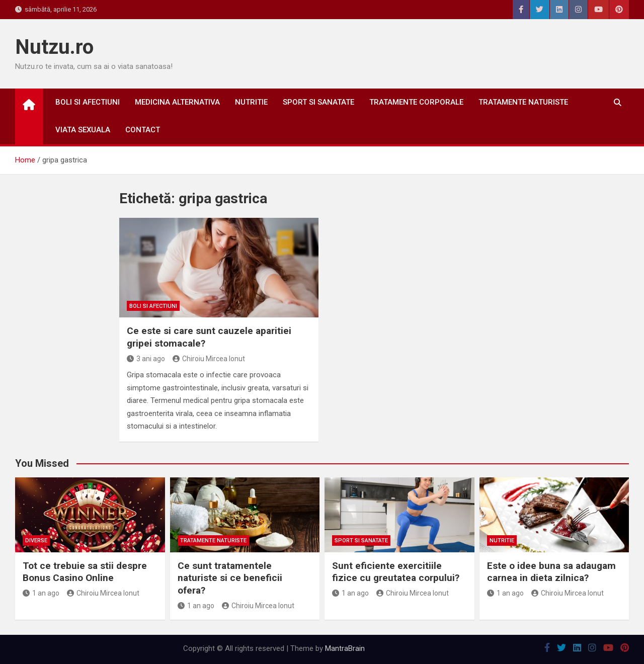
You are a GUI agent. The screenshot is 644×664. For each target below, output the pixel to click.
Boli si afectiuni (88, 102)
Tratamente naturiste (523, 102)
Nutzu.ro (54, 47)
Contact (143, 130)
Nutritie (251, 102)
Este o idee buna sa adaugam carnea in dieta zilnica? (551, 572)
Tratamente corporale (416, 102)
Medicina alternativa (177, 102)
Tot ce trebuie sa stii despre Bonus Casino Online (85, 572)
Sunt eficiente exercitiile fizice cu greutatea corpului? (396, 572)
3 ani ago (146, 359)
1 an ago (41, 593)
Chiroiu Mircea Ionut (209, 359)
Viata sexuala (83, 130)
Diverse (36, 541)
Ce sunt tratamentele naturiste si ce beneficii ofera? (230, 578)
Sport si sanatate (318, 102)
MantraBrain (345, 648)
